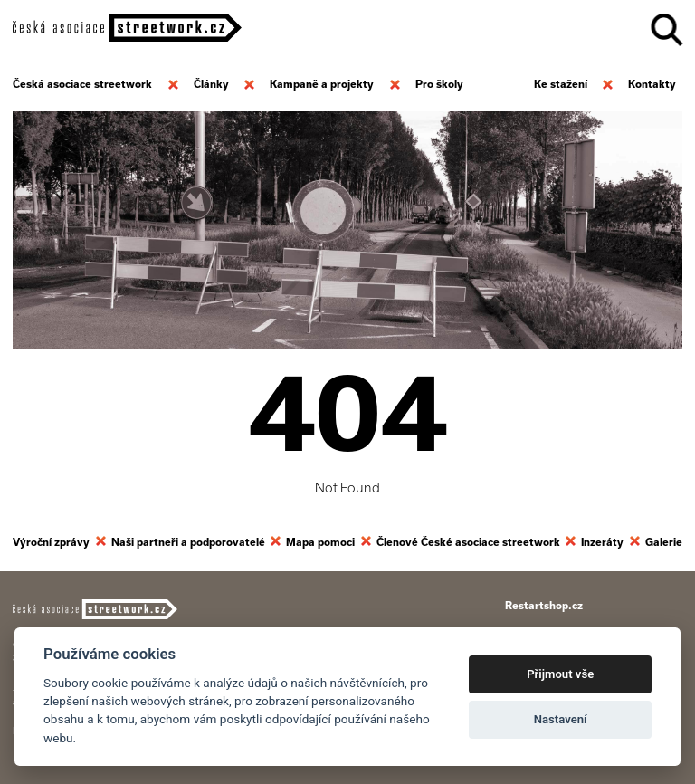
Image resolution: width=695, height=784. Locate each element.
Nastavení (561, 719)
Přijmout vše (560, 674)
